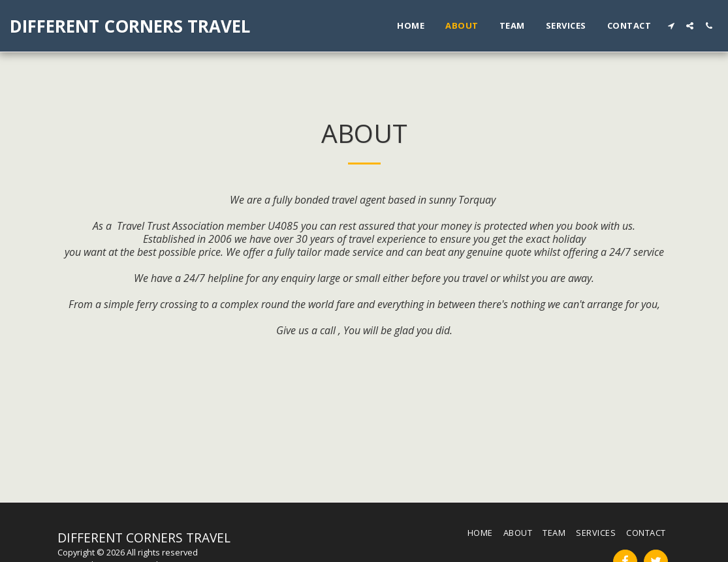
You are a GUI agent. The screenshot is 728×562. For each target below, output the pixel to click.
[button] (671, 26)
